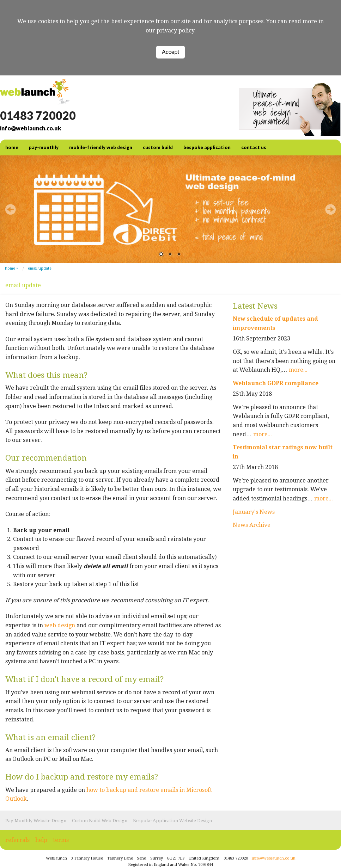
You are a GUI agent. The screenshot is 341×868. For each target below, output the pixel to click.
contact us (254, 147)
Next (330, 209)
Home (10, 268)
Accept (170, 52)
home (12, 147)
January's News (254, 512)
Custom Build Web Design (100, 821)
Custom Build (158, 147)
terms (61, 840)
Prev (11, 209)
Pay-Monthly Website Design (36, 821)
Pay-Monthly (44, 147)
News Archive (252, 525)
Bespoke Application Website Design (172, 821)
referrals (17, 840)
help (41, 840)
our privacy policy (170, 30)
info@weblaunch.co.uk (31, 128)
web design (60, 625)
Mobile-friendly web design (101, 147)
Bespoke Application (207, 147)
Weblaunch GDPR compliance (276, 383)
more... (298, 370)
